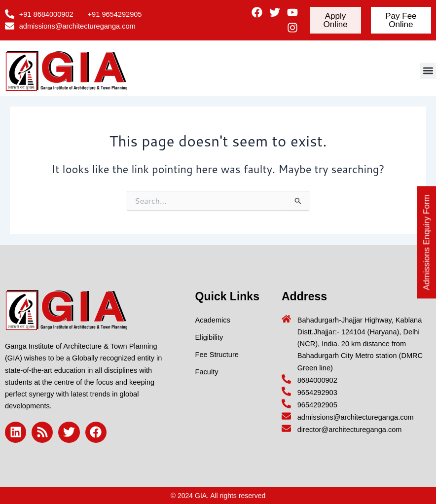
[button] (428, 71)
